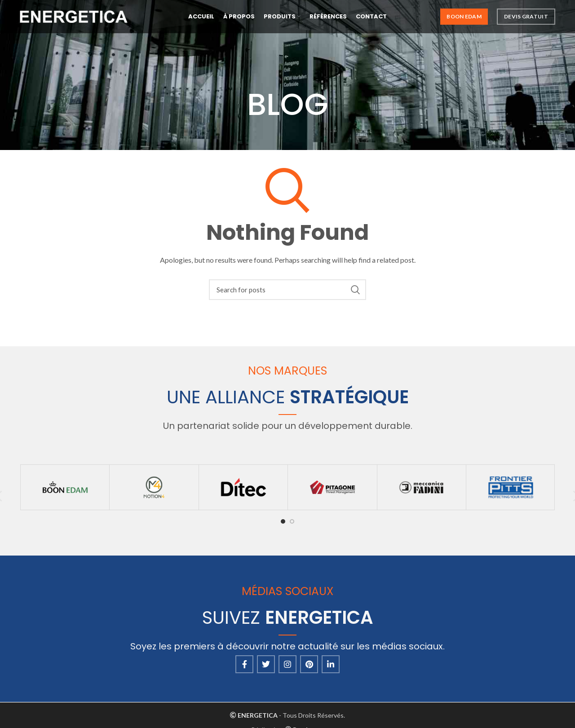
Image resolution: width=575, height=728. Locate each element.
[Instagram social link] (287, 664)
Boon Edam (464, 18)
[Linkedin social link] (331, 664)
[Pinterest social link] (309, 664)
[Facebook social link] (244, 664)
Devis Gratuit (526, 18)
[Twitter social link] (266, 664)
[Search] (287, 290)
